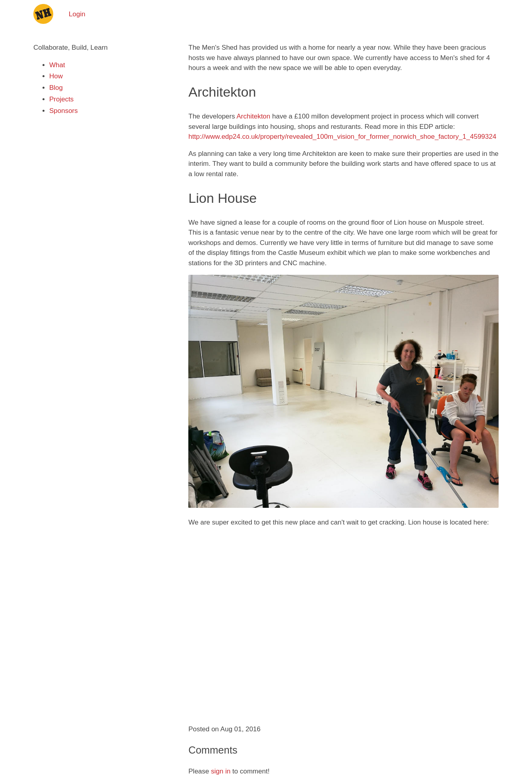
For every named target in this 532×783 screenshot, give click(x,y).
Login (77, 14)
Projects (61, 99)
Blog (56, 88)
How (56, 76)
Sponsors (64, 111)
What (57, 65)
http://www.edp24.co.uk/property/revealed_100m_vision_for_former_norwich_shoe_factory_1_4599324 (342, 137)
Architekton (253, 116)
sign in (221, 771)
